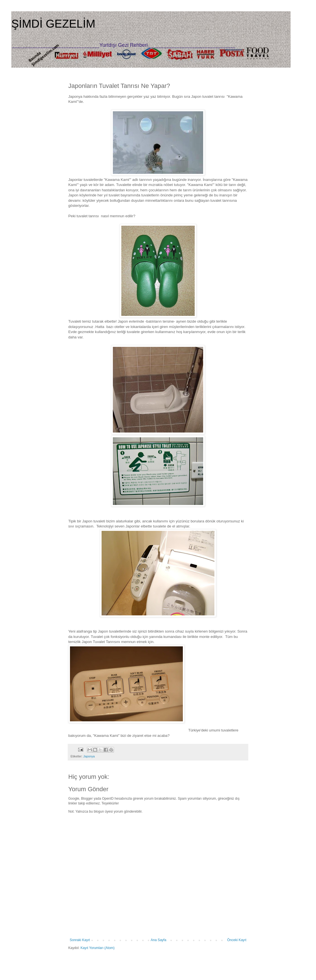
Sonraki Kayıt (80, 940)
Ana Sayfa (158, 940)
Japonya (89, 756)
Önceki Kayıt (237, 940)
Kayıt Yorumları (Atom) (97, 948)
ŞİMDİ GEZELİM (53, 24)
